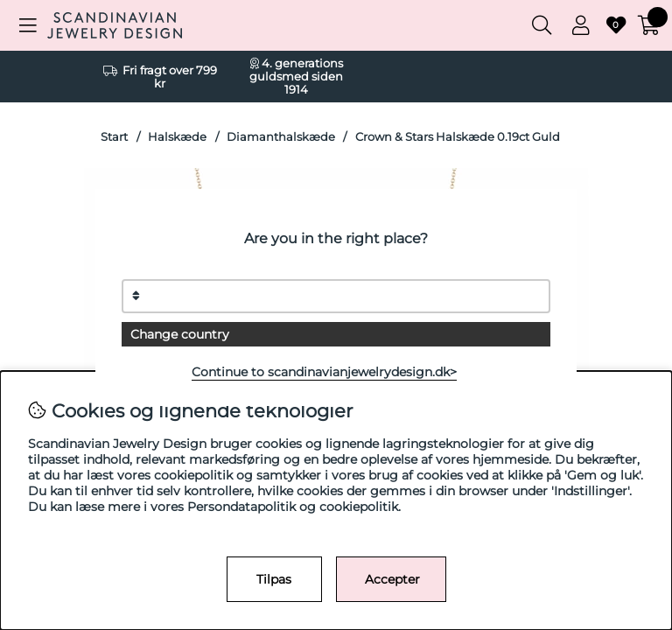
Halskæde (177, 137)
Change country (180, 334)
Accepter (392, 579)
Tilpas (274, 579)
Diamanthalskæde (281, 137)
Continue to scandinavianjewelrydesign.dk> (324, 372)
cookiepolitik (359, 507)
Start (114, 137)
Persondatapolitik (241, 507)
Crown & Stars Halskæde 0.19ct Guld (458, 137)
